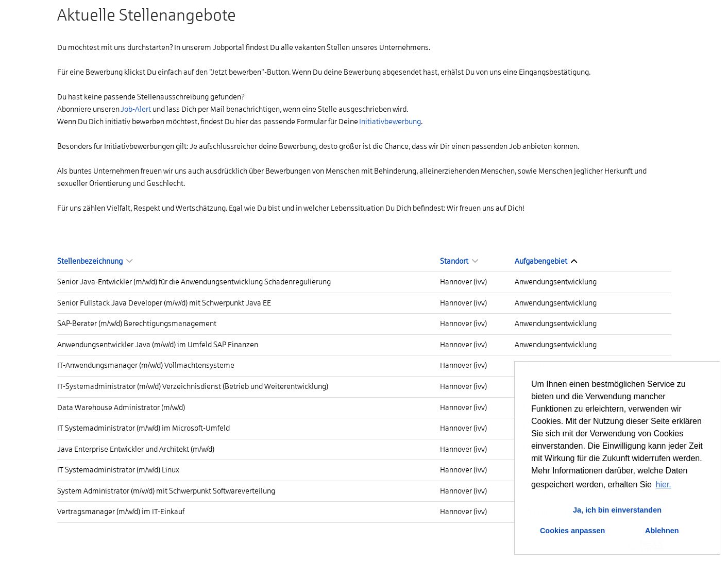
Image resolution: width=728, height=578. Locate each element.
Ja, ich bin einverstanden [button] (617, 510)
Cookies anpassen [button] (572, 531)
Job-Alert (136, 109)
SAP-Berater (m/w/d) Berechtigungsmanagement (137, 324)
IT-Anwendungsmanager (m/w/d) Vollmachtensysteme (146, 365)
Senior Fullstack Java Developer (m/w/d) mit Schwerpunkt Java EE (164, 303)
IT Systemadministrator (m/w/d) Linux (118, 470)
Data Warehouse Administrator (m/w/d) (121, 407)
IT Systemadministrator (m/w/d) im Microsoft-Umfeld (143, 428)
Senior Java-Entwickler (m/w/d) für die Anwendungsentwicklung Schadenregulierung (194, 282)
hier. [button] (664, 484)
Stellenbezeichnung (95, 261)
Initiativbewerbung (390, 122)
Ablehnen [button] (662, 531)
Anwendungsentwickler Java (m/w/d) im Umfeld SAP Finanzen (158, 345)
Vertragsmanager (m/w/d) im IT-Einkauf (121, 512)
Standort (459, 261)
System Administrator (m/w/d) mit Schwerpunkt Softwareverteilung (166, 491)
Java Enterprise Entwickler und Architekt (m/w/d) (136, 449)
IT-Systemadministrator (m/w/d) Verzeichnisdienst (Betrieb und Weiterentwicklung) (193, 386)
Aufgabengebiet (546, 261)
